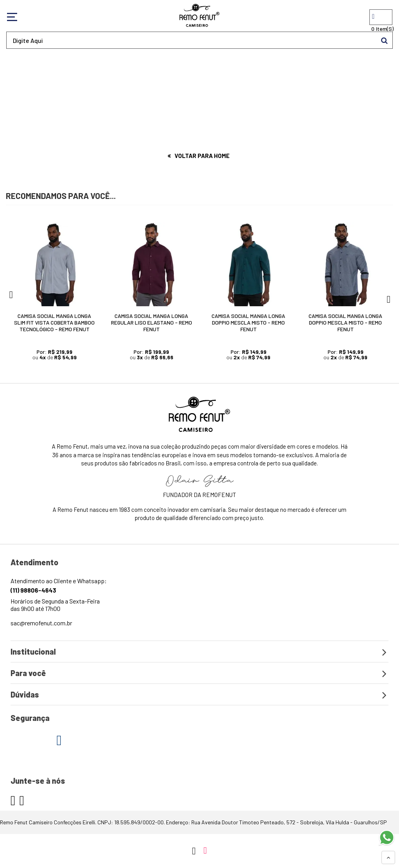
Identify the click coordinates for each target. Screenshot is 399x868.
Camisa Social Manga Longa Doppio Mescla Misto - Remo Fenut (248, 322)
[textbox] (199, 40)
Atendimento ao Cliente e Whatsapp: (59, 585)
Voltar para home (202, 156)
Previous (11, 297)
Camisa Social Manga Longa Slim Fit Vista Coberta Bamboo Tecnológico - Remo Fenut (54, 322)
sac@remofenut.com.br (41, 623)
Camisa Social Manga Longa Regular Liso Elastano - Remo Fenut (152, 322)
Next (388, 297)
